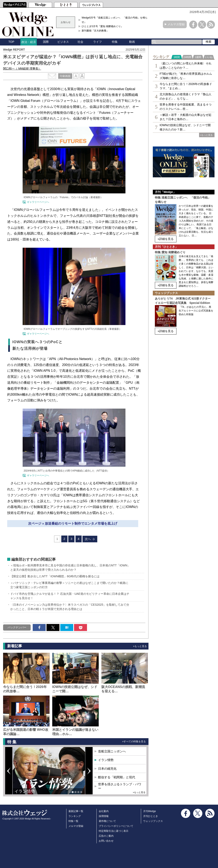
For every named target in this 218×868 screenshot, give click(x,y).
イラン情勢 (25, 791)
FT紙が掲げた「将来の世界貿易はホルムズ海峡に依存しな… (186, 76)
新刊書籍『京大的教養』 (95, 31)
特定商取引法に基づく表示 (114, 831)
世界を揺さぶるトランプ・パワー (120, 786)
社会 (80, 42)
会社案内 (104, 811)
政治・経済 (29, 42)
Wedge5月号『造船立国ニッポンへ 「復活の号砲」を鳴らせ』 (115, 20)
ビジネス (63, 42)
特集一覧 (73, 821)
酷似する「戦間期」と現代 (117, 777)
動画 (132, 42)
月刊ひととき (151, 816)
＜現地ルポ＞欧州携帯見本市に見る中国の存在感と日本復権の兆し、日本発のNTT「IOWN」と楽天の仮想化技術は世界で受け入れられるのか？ (70, 568)
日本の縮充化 (107, 769)
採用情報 (104, 816)
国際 (46, 42)
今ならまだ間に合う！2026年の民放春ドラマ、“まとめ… (186, 86)
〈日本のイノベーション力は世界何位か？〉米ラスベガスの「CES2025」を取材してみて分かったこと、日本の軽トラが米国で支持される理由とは (70, 607)
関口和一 (22, 69)
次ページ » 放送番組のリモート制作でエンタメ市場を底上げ (73, 523)
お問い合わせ (106, 841)
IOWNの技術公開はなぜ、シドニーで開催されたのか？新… (185, 127)
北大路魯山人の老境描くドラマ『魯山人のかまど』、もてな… (186, 96)
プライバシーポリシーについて (116, 826)
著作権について (107, 821)
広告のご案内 (106, 836)
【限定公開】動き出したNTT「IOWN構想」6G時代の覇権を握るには (55, 576)
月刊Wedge (150, 811)
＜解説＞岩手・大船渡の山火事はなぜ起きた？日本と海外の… (186, 117)
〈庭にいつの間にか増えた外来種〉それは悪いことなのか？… (186, 66)
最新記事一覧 (76, 811)
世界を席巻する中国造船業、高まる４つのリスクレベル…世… (186, 107)
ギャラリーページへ (38, 202)
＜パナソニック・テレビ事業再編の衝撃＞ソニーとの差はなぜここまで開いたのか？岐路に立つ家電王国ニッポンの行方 (69, 585)
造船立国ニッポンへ (112, 751)
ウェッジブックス (153, 821)
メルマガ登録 (176, 24)
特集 (115, 42)
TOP (11, 42)
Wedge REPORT (14, 50)
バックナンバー (17, 627)
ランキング (75, 816)
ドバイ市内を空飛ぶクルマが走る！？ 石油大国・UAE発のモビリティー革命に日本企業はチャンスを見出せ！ (70, 596)
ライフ (97, 42)
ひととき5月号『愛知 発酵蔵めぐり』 (102, 26)
